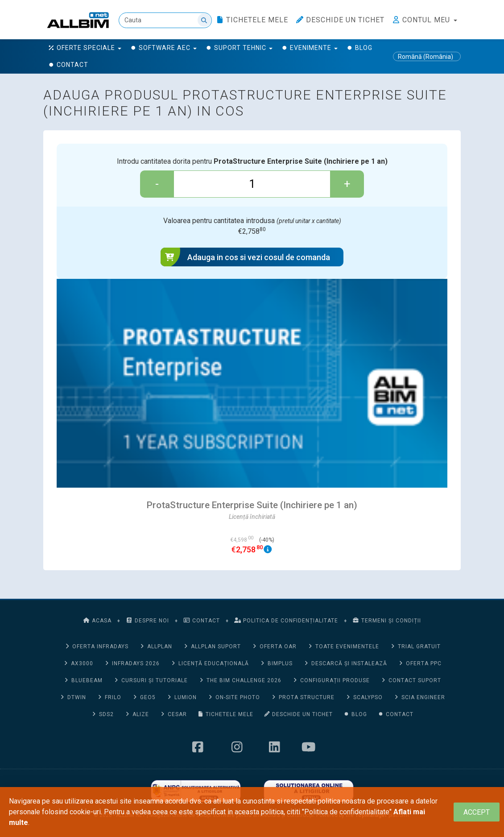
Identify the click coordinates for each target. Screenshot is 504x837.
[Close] (477, 812)
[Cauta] (165, 20)
